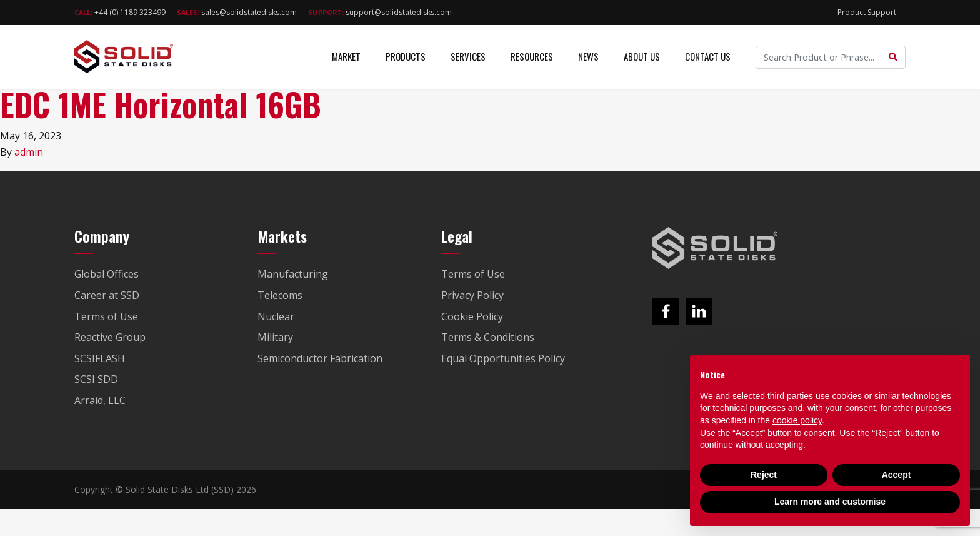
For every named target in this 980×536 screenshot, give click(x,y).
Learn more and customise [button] (830, 502)
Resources (532, 56)
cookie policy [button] (797, 420)
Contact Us (708, 56)
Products (406, 56)
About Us (642, 56)
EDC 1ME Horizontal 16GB (161, 104)
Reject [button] (764, 475)
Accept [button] (897, 475)
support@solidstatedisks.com (380, 12)
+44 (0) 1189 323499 (120, 12)
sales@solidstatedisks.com (237, 12)
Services (468, 56)
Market (346, 56)
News (588, 56)
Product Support (867, 12)
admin (29, 152)
